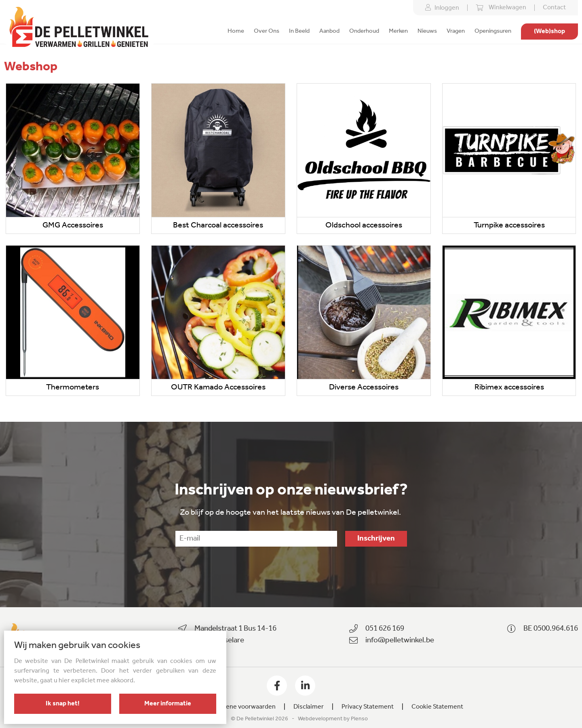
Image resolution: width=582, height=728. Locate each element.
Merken (398, 31)
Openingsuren (493, 31)
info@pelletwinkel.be (400, 641)
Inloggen (442, 8)
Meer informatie (168, 704)
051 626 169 (385, 629)
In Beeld (299, 31)
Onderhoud (364, 31)
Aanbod (329, 31)
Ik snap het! (63, 704)
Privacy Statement (368, 707)
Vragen (456, 31)
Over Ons (267, 31)
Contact (554, 8)
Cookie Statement (437, 707)
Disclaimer (309, 707)
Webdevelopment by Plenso (333, 719)
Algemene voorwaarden (242, 707)
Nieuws (427, 31)
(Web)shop (549, 32)
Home (236, 31)
